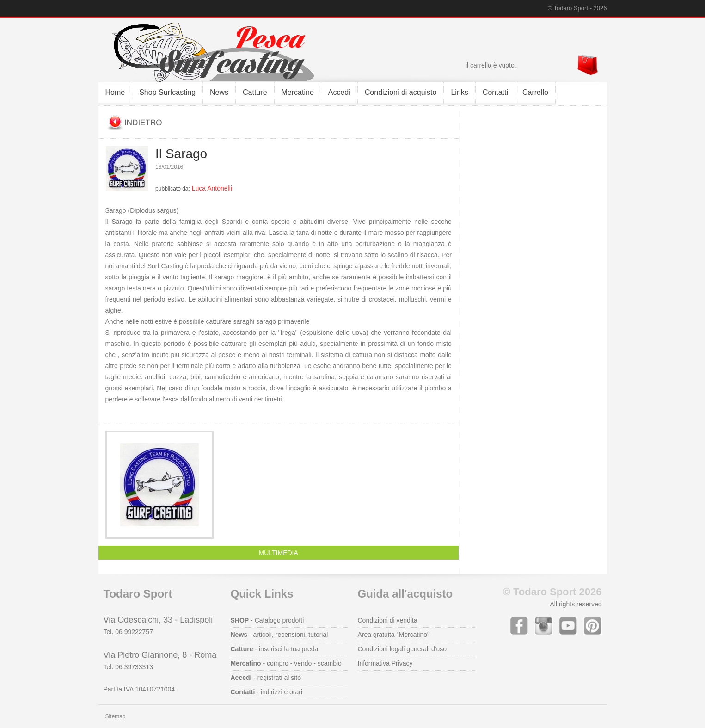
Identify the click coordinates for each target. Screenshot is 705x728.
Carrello (535, 92)
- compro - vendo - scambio (286, 663)
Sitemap (116, 716)
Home (115, 92)
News (219, 92)
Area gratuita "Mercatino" (394, 635)
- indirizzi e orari (267, 692)
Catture (255, 92)
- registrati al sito (266, 678)
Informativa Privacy (385, 663)
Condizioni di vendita (388, 620)
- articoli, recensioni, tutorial (279, 635)
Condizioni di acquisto (401, 92)
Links (459, 92)
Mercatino (298, 92)
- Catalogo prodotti (267, 620)
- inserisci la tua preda (275, 649)
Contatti (495, 92)
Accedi (339, 92)
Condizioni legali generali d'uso (402, 649)
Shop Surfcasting (167, 92)
